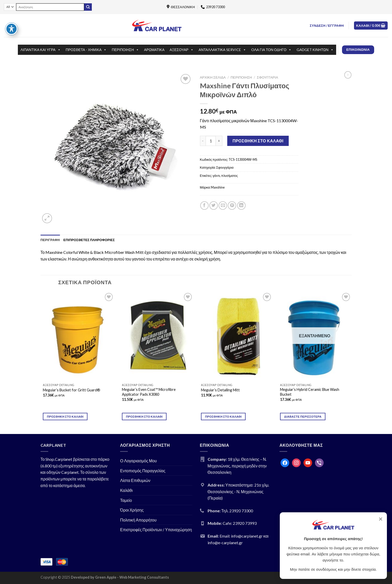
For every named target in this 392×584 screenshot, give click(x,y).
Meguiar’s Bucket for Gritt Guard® (72, 390)
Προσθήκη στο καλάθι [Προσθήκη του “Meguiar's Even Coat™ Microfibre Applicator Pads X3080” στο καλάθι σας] (144, 417)
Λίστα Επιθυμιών (135, 480)
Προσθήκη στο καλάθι (258, 141)
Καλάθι (126, 490)
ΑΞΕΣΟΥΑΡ (182, 50)
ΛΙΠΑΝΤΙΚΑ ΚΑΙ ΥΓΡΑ (40, 50)
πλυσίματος (230, 176)
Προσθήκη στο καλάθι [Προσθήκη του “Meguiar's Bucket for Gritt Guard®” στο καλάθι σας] (65, 417)
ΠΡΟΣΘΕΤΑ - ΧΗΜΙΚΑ (86, 50)
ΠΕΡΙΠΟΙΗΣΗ (125, 50)
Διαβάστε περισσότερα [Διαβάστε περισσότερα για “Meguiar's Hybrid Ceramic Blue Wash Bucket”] (303, 417)
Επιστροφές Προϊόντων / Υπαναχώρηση (156, 530)
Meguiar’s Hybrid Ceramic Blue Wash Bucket (310, 392)
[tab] (50, 240)
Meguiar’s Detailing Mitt (220, 390)
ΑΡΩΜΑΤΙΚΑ (154, 50)
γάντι (216, 176)
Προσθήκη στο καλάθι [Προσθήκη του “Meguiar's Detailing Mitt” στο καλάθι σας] (223, 417)
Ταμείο (126, 500)
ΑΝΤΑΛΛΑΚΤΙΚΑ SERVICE (222, 50)
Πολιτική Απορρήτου (138, 520)
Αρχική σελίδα (213, 77)
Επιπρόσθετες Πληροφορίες (89, 240)
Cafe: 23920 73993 (240, 523)
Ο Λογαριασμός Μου (138, 461)
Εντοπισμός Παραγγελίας (143, 471)
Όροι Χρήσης (132, 510)
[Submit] (88, 7)
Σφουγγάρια (267, 77)
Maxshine (218, 187)
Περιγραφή (50, 240)
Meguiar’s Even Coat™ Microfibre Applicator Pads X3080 (149, 392)
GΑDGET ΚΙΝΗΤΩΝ (315, 50)
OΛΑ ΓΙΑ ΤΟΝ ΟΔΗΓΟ (271, 50)
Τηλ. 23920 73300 (237, 511)
